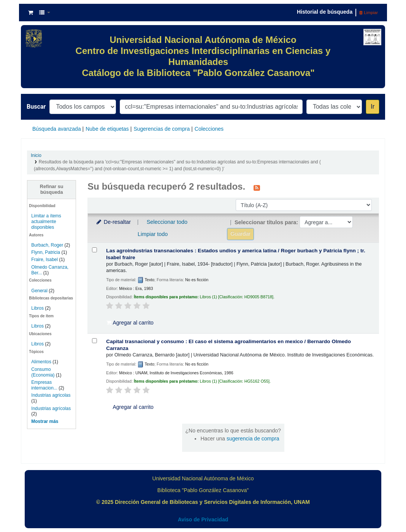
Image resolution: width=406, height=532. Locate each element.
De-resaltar (113, 222)
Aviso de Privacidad (203, 519)
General (40, 291)
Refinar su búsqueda (52, 189)
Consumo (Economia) (43, 372)
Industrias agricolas (51, 395)
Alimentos (41, 362)
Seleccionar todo (167, 222)
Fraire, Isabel (44, 260)
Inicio (36, 155)
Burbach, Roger (47, 245)
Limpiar (369, 13)
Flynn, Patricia (46, 252)
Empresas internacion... (44, 385)
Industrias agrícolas (51, 408)
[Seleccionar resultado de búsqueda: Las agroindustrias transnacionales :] (94, 250)
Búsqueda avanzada (57, 129)
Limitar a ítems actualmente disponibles (46, 222)
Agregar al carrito (130, 323)
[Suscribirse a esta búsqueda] (257, 187)
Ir (373, 107)
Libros (37, 308)
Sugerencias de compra (162, 129)
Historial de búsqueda (325, 12)
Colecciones (209, 129)
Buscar (36, 107)
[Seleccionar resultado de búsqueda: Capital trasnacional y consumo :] (94, 341)
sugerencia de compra (253, 439)
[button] (31, 13)
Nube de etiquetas (107, 129)
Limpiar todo (153, 234)
